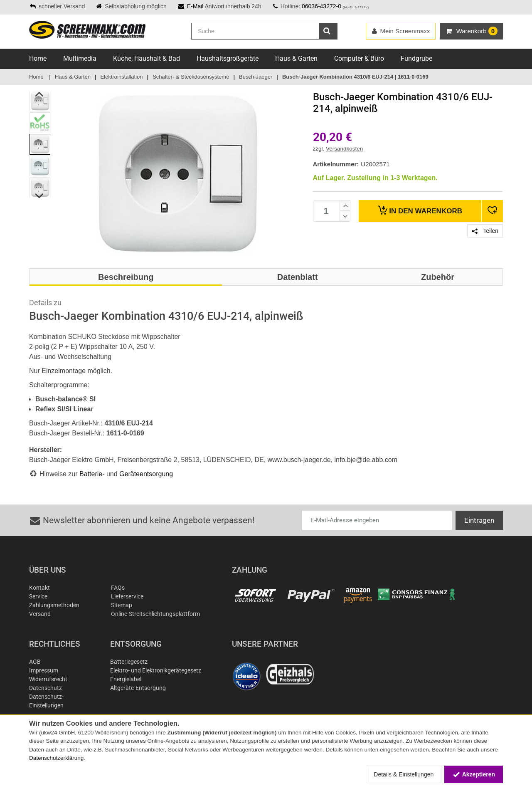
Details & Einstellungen (404, 774)
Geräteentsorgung (146, 474)
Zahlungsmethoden (54, 605)
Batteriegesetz (129, 662)
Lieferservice (127, 596)
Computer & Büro (359, 58)
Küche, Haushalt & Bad (147, 58)
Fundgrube (416, 58)
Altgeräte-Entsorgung (138, 688)
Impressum (44, 670)
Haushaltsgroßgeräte (228, 58)
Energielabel (126, 679)
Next (40, 196)
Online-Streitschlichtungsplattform (155, 614)
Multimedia (80, 58)
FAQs (118, 588)
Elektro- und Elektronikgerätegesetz (156, 670)
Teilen (485, 231)
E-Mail (195, 6)
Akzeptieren (474, 774)
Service (38, 596)
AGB (35, 662)
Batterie (91, 474)
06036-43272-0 (321, 6)
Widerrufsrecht (48, 679)
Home (38, 58)
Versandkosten (344, 149)
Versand (40, 614)
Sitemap (122, 605)
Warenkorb (420, 210)
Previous (40, 94)
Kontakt (39, 588)
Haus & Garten (296, 58)
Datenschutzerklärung (56, 758)
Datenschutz (46, 688)
